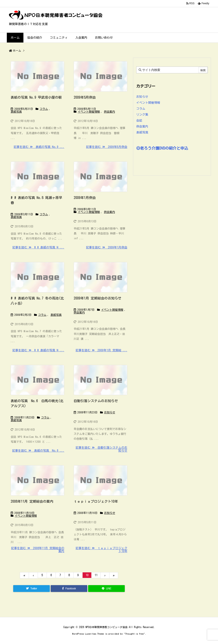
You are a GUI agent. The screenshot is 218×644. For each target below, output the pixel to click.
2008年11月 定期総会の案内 (32, 501)
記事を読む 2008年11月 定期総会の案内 (38, 550)
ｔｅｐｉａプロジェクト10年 (96, 501)
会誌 (139, 121)
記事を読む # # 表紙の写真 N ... (38, 247)
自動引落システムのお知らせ (96, 401)
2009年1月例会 (85, 198)
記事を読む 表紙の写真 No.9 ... (39, 147)
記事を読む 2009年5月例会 (107, 147)
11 (96, 575)
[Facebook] (69, 589)
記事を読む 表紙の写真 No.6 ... (38, 451)
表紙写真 (16, 112)
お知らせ (110, 412)
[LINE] (106, 589)
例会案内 (109, 112)
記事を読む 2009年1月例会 (107, 247)
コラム (44, 109)
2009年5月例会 (85, 97)
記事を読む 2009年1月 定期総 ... (101, 350)
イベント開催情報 (89, 112)
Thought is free (134, 634)
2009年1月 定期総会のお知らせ (98, 298)
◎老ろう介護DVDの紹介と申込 (162, 148)
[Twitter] (32, 589)
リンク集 (142, 115)
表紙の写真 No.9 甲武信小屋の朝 (36, 97)
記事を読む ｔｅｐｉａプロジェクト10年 (101, 550)
